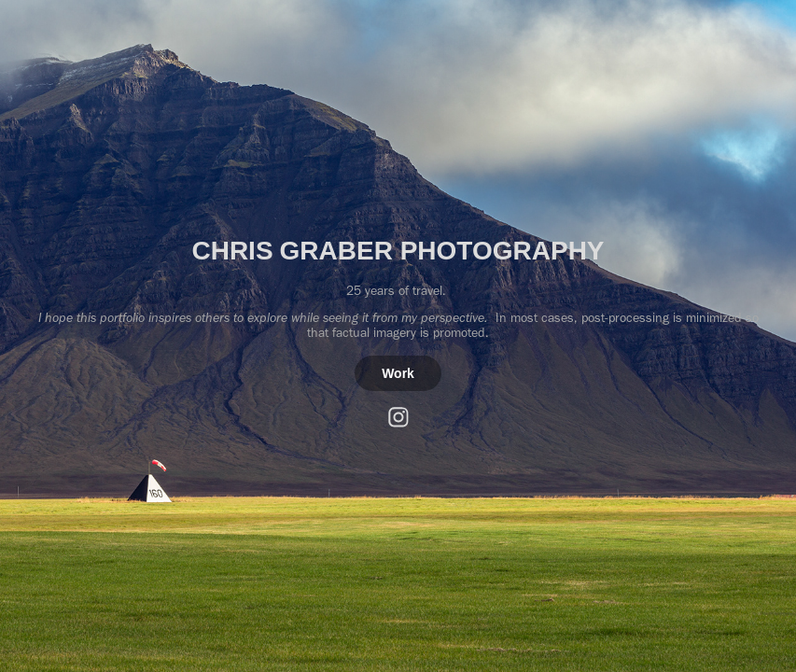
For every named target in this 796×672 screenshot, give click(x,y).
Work (398, 373)
